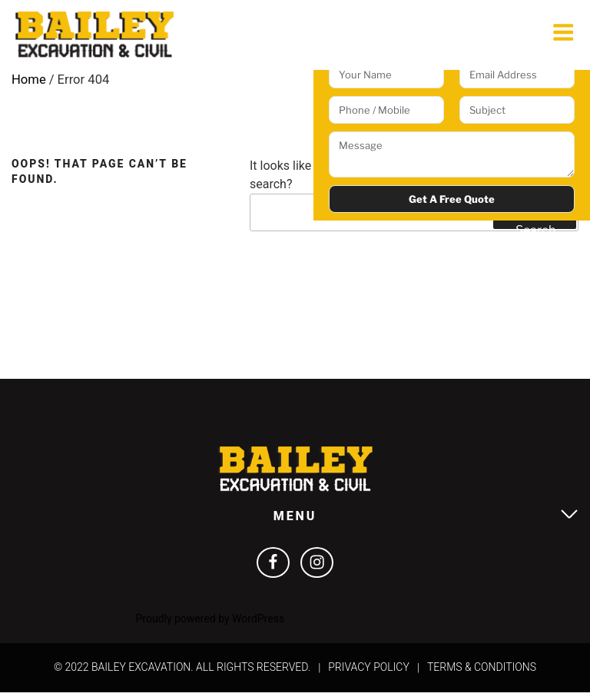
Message (452, 154)
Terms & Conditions (482, 675)
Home (29, 83)
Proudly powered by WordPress (210, 626)
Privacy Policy (369, 675)
